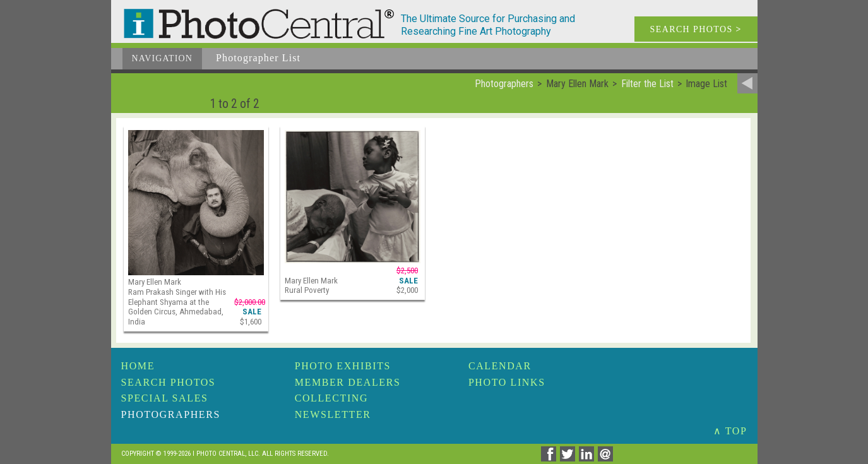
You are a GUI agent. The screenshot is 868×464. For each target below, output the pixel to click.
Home (138, 366)
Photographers (171, 414)
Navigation (163, 58)
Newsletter (333, 414)
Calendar (500, 366)
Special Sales (165, 398)
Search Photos (169, 382)
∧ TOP (730, 431)
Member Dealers (348, 382)
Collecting (331, 398)
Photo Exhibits (343, 366)
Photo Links (507, 382)
